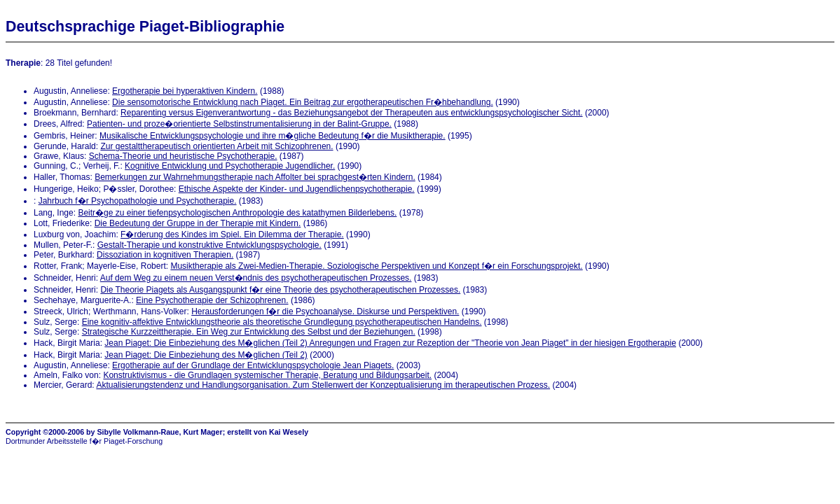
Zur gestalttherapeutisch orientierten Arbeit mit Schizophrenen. (216, 146)
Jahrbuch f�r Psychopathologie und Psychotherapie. (138, 201)
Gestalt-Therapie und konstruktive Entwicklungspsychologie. (209, 245)
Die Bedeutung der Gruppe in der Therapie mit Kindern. (198, 223)
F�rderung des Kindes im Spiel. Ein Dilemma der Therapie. (232, 234)
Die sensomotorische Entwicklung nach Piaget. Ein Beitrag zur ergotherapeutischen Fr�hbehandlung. (303, 102)
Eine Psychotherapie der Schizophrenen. (212, 300)
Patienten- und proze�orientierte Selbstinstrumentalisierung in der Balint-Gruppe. (239, 124)
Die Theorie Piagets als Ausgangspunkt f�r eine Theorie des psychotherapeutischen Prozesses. (280, 290)
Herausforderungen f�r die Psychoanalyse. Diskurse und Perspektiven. (325, 311)
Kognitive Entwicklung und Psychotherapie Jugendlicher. (230, 166)
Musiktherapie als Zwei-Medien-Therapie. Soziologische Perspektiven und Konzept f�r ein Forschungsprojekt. (376, 266)
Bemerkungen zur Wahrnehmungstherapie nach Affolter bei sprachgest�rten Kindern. (255, 177)
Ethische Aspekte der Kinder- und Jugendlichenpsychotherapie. (297, 189)
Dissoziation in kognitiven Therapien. (165, 255)
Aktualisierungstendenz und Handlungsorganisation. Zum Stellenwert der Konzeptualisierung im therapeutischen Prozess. (323, 385)
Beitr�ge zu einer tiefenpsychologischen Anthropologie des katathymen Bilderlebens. (237, 213)
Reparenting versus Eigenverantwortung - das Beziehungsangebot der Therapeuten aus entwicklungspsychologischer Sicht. (352, 113)
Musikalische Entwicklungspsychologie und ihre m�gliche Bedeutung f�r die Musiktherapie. (273, 136)
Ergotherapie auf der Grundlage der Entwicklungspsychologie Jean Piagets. (253, 365)
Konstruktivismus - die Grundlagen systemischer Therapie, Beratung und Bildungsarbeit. (267, 375)
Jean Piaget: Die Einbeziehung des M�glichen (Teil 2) (206, 355)
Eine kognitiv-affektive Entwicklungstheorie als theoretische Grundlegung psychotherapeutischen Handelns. (282, 322)
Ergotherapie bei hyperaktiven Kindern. (185, 91)
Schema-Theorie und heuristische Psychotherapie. (183, 156)
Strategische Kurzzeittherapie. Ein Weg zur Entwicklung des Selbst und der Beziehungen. (249, 332)
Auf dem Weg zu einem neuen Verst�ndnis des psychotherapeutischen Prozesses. (256, 278)
